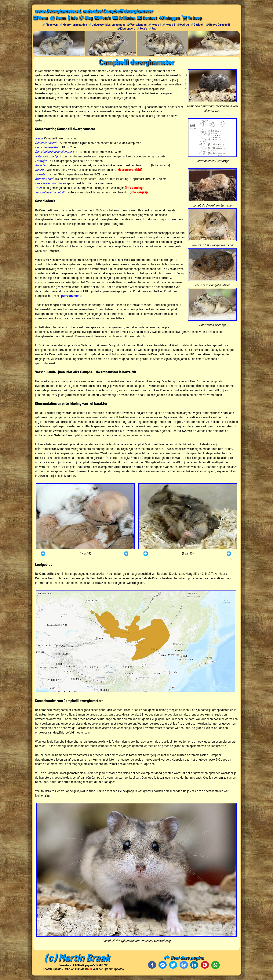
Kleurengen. (127, 28)
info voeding (134, 188)
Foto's (143, 28)
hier (90, 969)
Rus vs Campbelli (219, 24)
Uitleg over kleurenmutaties (109, 24)
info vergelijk (140, 192)
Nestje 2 (170, 24)
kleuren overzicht (129, 170)
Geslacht (199, 24)
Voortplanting (138, 24)
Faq (154, 28)
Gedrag (184, 24)
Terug (44, 554)
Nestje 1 (156, 24)
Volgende (127, 554)
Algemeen (52, 24)
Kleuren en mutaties (75, 24)
